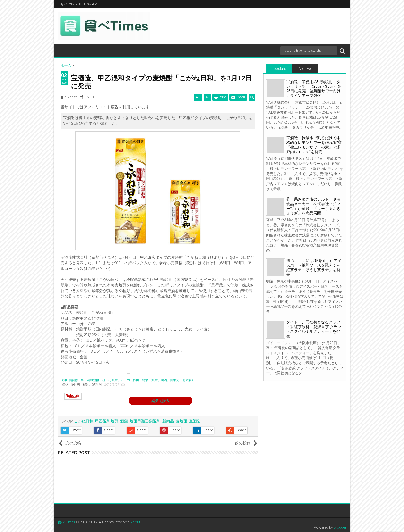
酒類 (124, 421)
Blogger (340, 527)
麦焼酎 (182, 421)
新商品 (168, 421)
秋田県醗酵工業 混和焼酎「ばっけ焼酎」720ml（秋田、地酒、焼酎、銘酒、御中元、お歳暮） (128, 380)
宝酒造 (195, 421)
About (135, 522)
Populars (279, 69)
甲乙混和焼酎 (107, 421)
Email (238, 97)
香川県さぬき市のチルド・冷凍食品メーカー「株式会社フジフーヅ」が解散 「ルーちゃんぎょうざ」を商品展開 (313, 206)
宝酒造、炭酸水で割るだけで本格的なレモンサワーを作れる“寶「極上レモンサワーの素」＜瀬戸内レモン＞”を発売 (314, 145)
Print (220, 97)
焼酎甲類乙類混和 (145, 421)
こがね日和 (84, 421)
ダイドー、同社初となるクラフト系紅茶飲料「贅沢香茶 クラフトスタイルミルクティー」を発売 (314, 329)
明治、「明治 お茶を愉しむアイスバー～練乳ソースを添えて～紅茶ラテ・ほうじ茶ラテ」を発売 (314, 268)
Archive (305, 69)
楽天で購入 (161, 401)
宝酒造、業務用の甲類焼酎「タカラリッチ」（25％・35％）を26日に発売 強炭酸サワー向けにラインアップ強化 (314, 89)
